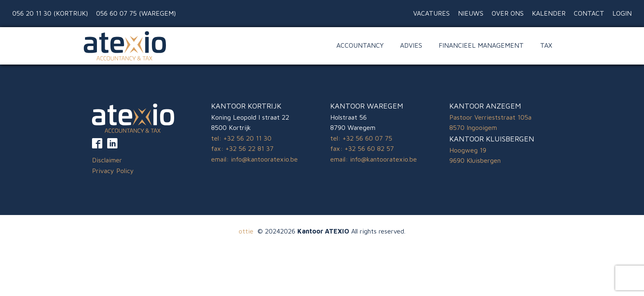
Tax (546, 45)
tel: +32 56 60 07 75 (361, 138)
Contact (589, 13)
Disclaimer (107, 160)
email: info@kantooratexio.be (254, 159)
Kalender (549, 13)
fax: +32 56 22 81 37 (242, 148)
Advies (411, 45)
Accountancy (360, 45)
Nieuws (471, 13)
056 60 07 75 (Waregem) (136, 13)
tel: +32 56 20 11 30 (241, 138)
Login (622, 13)
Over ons (508, 13)
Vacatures (431, 13)
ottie (246, 231)
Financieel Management (481, 45)
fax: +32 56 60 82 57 (362, 148)
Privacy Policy (113, 171)
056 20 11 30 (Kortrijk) (50, 13)
